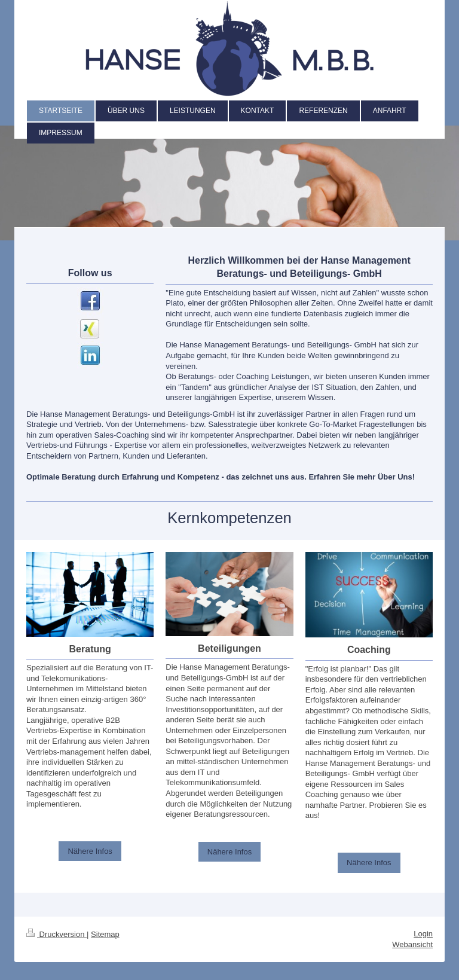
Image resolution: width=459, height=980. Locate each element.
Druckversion (56, 934)
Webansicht (412, 944)
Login (423, 934)
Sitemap (105, 934)
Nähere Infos (90, 851)
